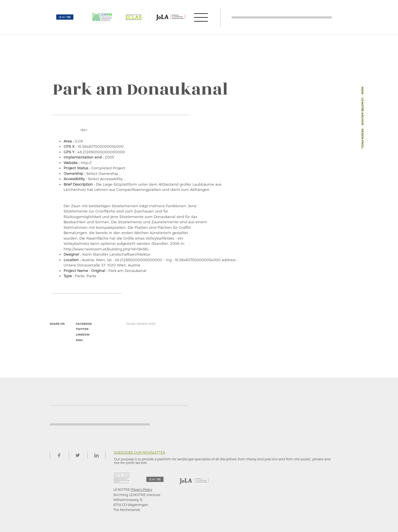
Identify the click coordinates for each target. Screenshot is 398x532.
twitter (82, 329)
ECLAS (133, 17)
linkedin (83, 335)
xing (79, 340)
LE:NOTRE (65, 17)
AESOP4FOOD (102, 17)
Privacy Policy (142, 489)
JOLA (171, 17)
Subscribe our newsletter (140, 452)
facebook (84, 324)
